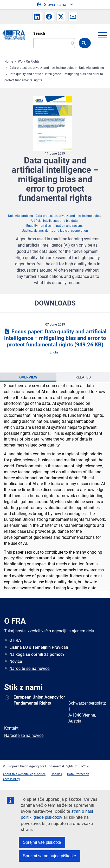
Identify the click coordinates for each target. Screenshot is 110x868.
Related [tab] (83, 377)
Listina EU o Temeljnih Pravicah (39, 647)
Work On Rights (29, 62)
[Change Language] (55, 5)
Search (39, 33)
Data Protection (78, 774)
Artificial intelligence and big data (54, 221)
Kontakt (11, 728)
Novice (16, 661)
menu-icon (102, 35)
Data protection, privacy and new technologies (42, 68)
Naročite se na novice (30, 668)
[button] (37, 17)
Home (9, 62)
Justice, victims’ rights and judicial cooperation (55, 231)
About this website (16, 774)
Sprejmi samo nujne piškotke (50, 856)
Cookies (56, 774)
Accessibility (11, 779)
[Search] (54, 43)
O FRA (15, 640)
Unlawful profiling (92, 68)
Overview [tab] (28, 377)
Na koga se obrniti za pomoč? (37, 654)
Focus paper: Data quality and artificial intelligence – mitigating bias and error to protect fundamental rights (55, 338)
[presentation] (28, 377)
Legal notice (37, 774)
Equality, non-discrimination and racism (54, 226)
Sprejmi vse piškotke (42, 842)
